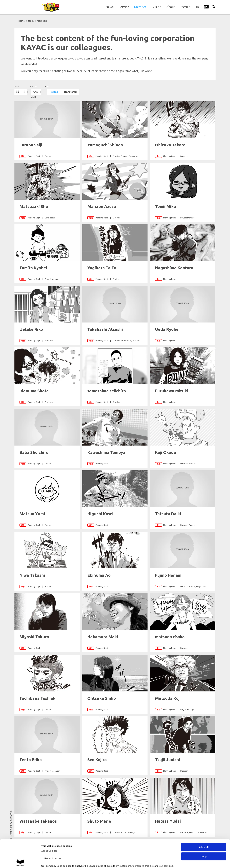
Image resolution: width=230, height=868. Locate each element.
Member (140, 7)
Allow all (204, 820)
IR (198, 7)
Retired (54, 92)
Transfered (70, 92)
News (110, 7)
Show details (165, 862)
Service (124, 7)
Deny (204, 829)
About (171, 7)
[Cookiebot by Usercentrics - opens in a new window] (20, 862)
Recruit (185, 7)
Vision (157, 7)
